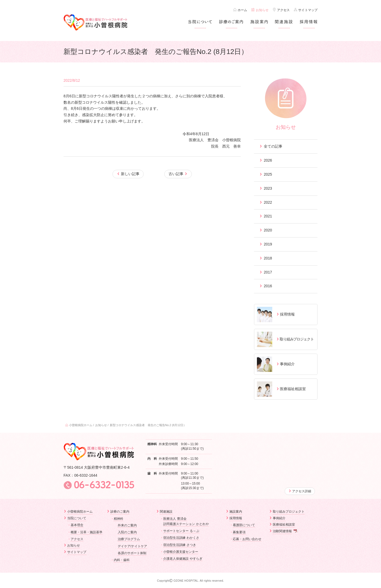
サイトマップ (308, 10)
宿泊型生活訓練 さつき (180, 545)
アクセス (283, 10)
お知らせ (262, 10)
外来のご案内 (127, 525)
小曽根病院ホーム (81, 425)
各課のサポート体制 (132, 553)
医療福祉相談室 (284, 525)
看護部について (244, 525)
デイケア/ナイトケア (132, 546)
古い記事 (176, 174)
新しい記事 (130, 174)
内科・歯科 (122, 560)
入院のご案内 (127, 532)
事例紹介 (279, 518)
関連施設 (166, 512)
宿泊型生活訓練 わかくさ (181, 538)
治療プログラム (129, 539)
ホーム (242, 10)
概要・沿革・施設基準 (87, 532)
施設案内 (236, 512)
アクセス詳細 (302, 491)
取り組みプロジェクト (289, 512)
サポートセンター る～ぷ (181, 531)
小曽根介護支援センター (181, 552)
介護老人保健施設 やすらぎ (183, 559)
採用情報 (236, 518)
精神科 (119, 519)
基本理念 (77, 525)
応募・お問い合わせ (247, 539)
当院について (77, 518)
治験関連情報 (282, 531)
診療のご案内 (120, 512)
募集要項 (239, 532)
